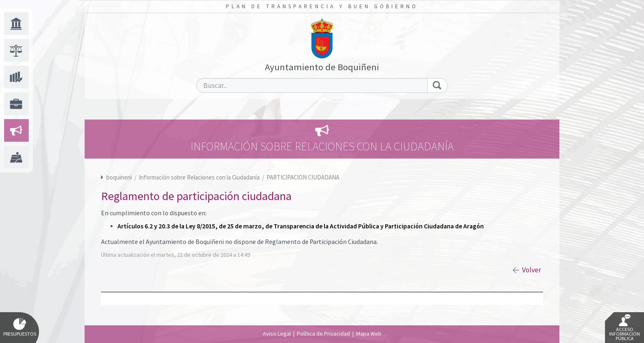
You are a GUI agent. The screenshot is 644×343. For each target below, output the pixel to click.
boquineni (119, 177)
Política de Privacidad (323, 334)
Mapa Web (369, 334)
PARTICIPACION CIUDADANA (303, 177)
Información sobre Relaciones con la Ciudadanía (200, 177)
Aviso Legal (277, 334)
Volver (531, 270)
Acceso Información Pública (624, 328)
